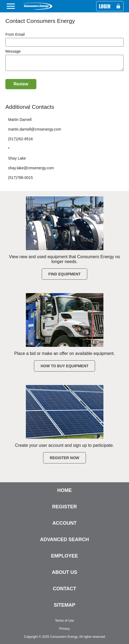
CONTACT (64, 589)
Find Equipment (65, 274)
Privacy (64, 629)
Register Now (65, 458)
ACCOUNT (65, 523)
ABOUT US (65, 572)
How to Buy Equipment (65, 366)
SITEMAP (64, 605)
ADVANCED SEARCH (65, 539)
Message (13, 51)
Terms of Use (64, 621)
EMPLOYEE (64, 556)
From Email (15, 34)
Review (21, 87)
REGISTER (64, 507)
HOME (65, 490)
